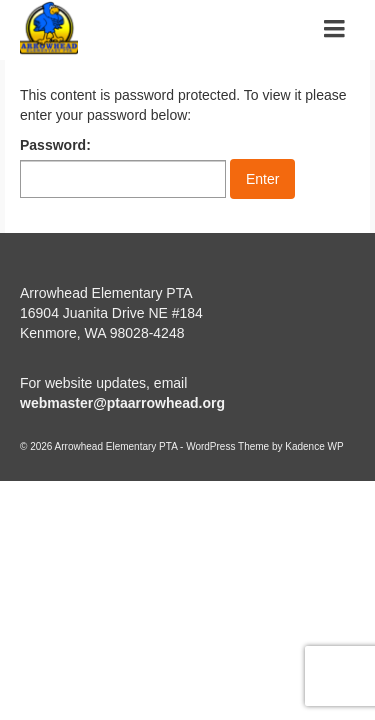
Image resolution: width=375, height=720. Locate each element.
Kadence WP (314, 446)
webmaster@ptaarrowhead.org (122, 403)
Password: (123, 167)
